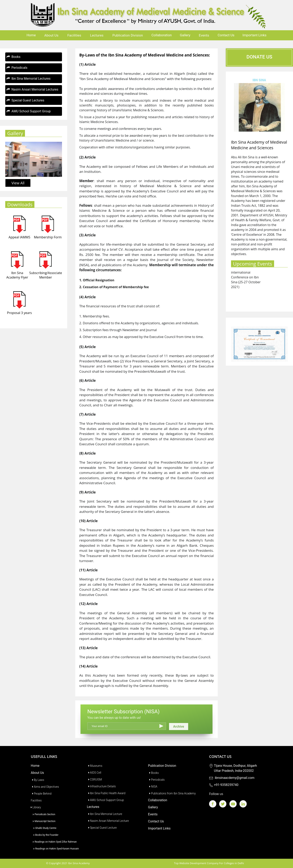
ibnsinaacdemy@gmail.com (232, 778)
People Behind (41, 794)
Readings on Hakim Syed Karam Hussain (55, 849)
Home (31, 35)
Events (204, 35)
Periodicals (17, 68)
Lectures (97, 35)
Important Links (254, 35)
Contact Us (226, 35)
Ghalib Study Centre (44, 828)
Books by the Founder (45, 835)
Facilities (74, 35)
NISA (153, 787)
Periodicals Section (43, 814)
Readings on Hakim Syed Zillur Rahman (54, 842)
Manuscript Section (43, 821)
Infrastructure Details (101, 786)
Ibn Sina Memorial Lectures (29, 79)
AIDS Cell (94, 773)
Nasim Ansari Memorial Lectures (32, 89)
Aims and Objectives (45, 787)
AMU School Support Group (29, 111)
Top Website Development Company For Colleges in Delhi (209, 863)
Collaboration (162, 35)
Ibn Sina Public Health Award (106, 793)
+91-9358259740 (224, 785)
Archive (179, 727)
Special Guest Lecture (102, 828)
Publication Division (128, 35)
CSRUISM (94, 779)
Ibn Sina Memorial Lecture (105, 814)
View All (18, 183)
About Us (51, 35)
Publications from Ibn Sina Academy (172, 793)
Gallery (185, 35)
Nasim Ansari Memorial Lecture (108, 821)
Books (14, 57)
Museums (95, 766)
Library (36, 807)
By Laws (37, 780)
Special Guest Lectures (25, 100)
